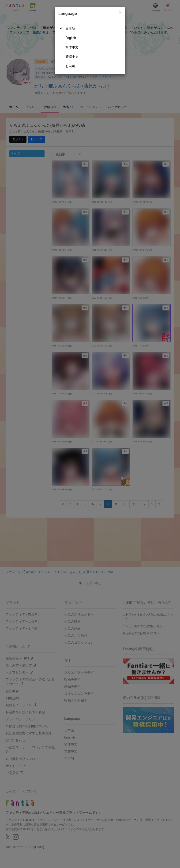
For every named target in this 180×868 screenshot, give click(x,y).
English (71, 38)
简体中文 (72, 47)
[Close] (120, 13)
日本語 (70, 29)
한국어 (70, 66)
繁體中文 (72, 57)
